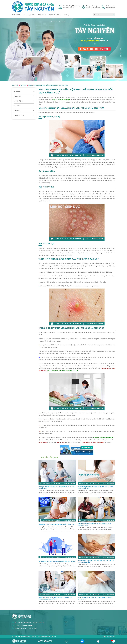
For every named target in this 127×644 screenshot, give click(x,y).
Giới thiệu (42, 15)
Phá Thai (17, 111)
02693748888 (45, 641)
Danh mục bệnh (29, 15)
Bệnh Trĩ (17, 106)
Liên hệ (66, 15)
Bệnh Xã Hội (18, 101)
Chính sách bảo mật (109, 637)
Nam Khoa (18, 92)
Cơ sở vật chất (55, 15)
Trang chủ (16, 15)
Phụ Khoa (17, 96)
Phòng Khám (19, 115)
